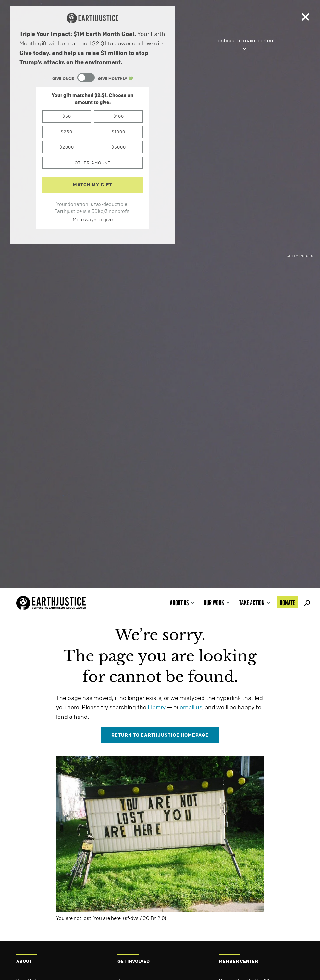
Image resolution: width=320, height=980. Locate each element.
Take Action (252, 603)
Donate (287, 603)
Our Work (214, 603)
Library (157, 707)
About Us (179, 603)
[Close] (305, 18)
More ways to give (93, 219)
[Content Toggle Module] (92, 78)
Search (306, 602)
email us (191, 707)
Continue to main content (245, 44)
